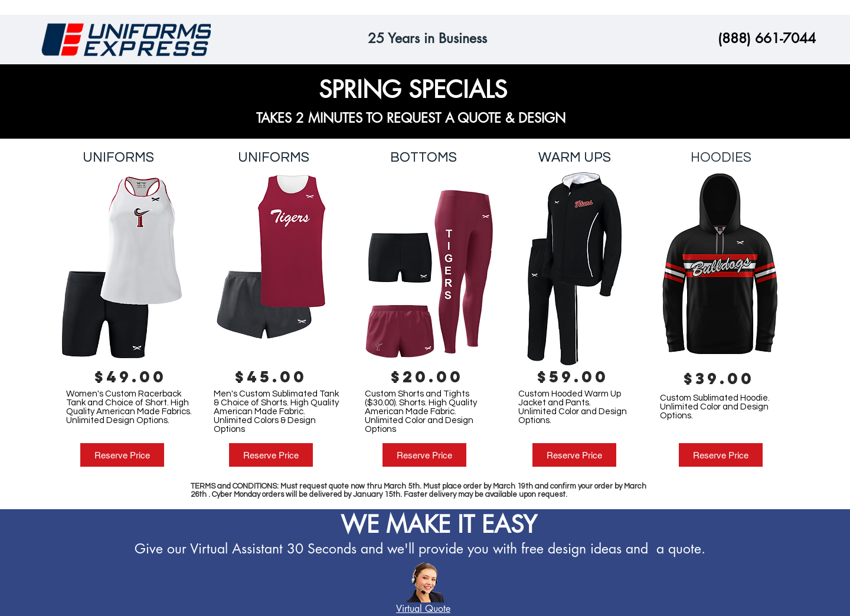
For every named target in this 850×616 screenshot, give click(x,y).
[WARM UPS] (574, 158)
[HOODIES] (721, 158)
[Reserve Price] (122, 455)
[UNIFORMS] (118, 158)
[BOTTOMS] (423, 158)
